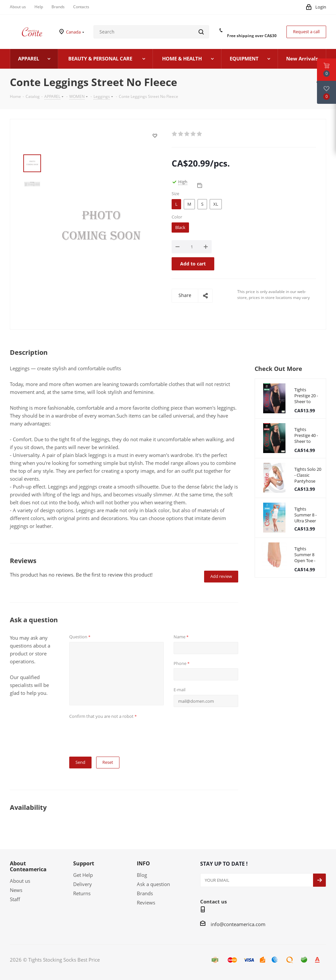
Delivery (83, 884)
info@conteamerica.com (238, 924)
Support (84, 863)
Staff (15, 899)
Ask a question (153, 884)
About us (20, 881)
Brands (145, 893)
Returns (82, 893)
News (16, 890)
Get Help (83, 875)
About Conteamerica (28, 866)
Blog (142, 875)
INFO (143, 863)
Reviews (146, 902)
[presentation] (119, 734)
